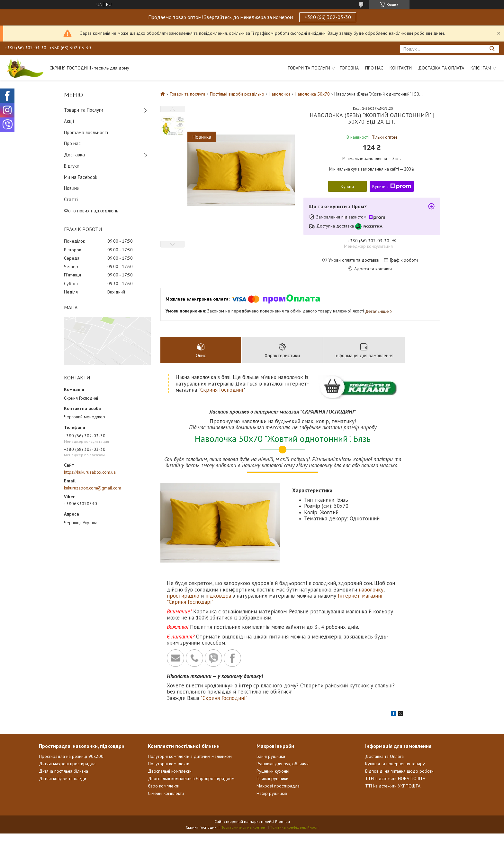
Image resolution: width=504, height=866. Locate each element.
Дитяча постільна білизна (63, 771)
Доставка (74, 155)
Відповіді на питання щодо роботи (399, 771)
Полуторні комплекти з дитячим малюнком (190, 756)
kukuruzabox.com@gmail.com (93, 488)
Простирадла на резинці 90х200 (71, 756)
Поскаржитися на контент (244, 827)
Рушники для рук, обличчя (283, 764)
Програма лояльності (86, 132)
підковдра (218, 596)
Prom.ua (283, 821)
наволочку (371, 590)
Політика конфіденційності (294, 827)
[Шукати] (492, 49)
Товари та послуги (309, 68)
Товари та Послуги (84, 110)
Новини (72, 188)
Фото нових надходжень (91, 211)
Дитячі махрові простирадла (67, 764)
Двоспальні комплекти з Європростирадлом (191, 778)
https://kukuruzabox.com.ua (90, 472)
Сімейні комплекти (166, 793)
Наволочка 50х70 (312, 94)
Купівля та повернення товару (395, 764)
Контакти (401, 68)
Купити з (392, 186)
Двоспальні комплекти (170, 771)
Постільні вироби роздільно (237, 94)
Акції (69, 121)
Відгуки (72, 166)
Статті (71, 199)
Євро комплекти (164, 786)
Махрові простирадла (278, 786)
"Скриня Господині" (224, 698)
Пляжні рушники (272, 778)
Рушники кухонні (273, 771)
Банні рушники (271, 756)
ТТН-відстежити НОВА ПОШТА (395, 778)
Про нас (374, 68)
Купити (347, 186)
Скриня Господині (222, 390)
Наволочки (279, 94)
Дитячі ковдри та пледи (63, 778)
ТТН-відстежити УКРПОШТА (393, 786)
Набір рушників (272, 793)
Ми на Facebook (81, 177)
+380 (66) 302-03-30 (328, 17)
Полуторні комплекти (169, 764)
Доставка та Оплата (441, 68)
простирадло (183, 596)
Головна (349, 68)
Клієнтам (481, 68)
